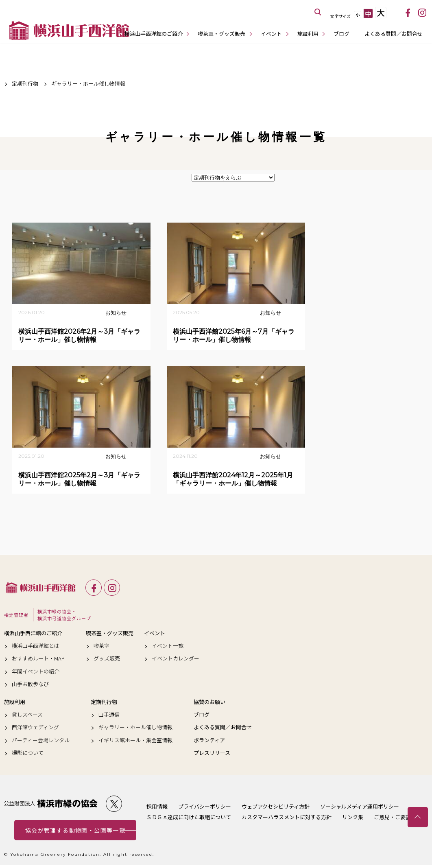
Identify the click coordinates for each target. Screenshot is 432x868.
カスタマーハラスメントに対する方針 (287, 817)
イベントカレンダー (176, 658)
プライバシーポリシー (205, 806)
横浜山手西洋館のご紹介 (154, 34)
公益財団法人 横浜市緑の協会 (51, 804)
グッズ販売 (107, 658)
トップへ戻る (418, 817)
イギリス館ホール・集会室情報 (135, 740)
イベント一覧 (168, 646)
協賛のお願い (209, 702)
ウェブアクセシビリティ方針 (276, 806)
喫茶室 (101, 646)
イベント (271, 34)
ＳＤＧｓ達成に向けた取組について (189, 817)
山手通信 (109, 715)
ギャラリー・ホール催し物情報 (135, 727)
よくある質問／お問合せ (394, 34)
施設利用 (308, 34)
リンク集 (353, 817)
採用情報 (157, 806)
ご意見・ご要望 (392, 817)
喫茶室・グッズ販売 (221, 34)
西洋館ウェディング (35, 727)
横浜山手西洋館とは (36, 646)
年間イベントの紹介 (36, 671)
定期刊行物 (104, 702)
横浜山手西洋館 (41, 588)
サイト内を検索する (318, 12)
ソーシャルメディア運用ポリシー (360, 806)
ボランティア (209, 740)
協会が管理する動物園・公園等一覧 (75, 830)
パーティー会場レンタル (41, 740)
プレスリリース (212, 753)
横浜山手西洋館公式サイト (69, 31)
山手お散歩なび (30, 684)
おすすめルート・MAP (38, 658)
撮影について (28, 753)
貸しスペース (27, 715)
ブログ (341, 34)
